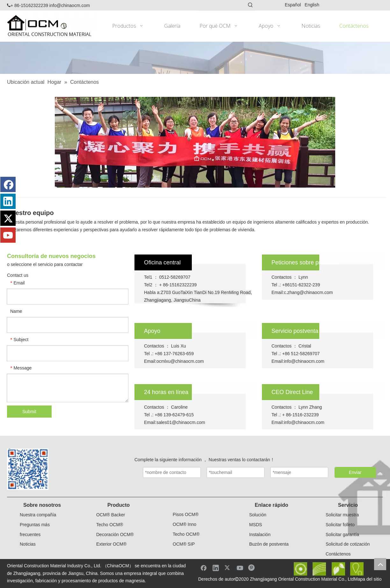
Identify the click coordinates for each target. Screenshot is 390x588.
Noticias (28, 544)
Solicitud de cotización (348, 544)
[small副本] (28, 469)
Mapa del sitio (368, 579)
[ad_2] (195, 142)
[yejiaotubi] (329, 569)
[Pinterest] (252, 568)
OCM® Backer (111, 515)
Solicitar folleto (340, 525)
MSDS (256, 525)
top (380, 564)
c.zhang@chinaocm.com (308, 292)
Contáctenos (338, 554)
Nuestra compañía (38, 515)
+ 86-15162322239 (28, 5)
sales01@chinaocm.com (181, 422)
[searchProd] (222, 5)
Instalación (260, 534)
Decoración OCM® (115, 534)
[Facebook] (8, 184)
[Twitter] (8, 218)
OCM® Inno (184, 524)
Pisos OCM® (186, 514)
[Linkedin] (8, 201)
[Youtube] (8, 235)
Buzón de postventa (269, 544)
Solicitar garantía (342, 534)
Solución (258, 515)
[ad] (195, 58)
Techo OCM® (110, 525)
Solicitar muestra (342, 515)
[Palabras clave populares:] (250, 5)
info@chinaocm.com (70, 5)
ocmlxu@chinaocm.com (180, 361)
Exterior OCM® (111, 544)
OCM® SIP (184, 544)
